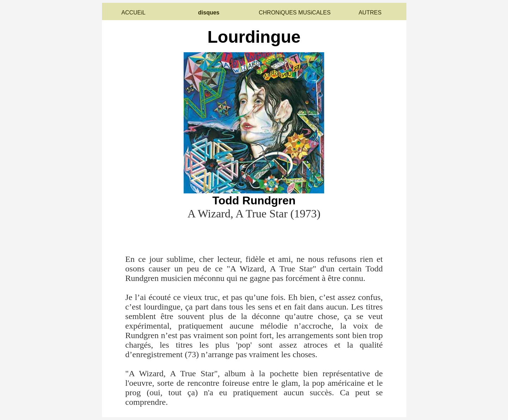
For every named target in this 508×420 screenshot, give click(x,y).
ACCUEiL (133, 13)
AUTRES (370, 13)
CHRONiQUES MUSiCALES (295, 13)
